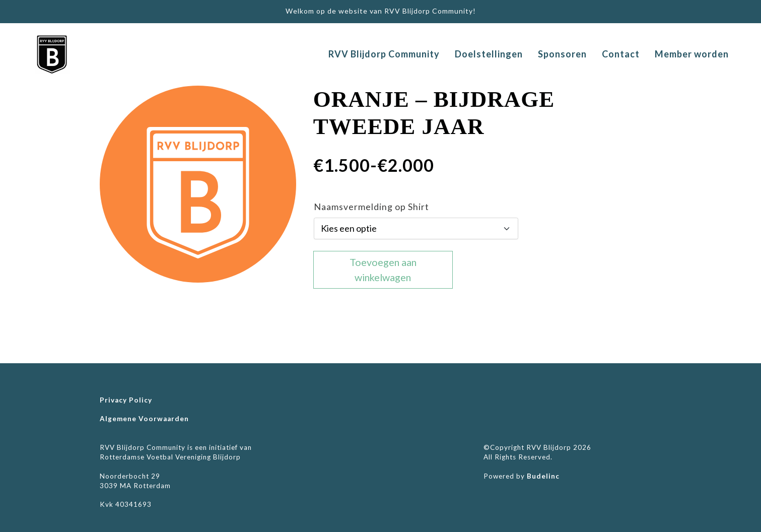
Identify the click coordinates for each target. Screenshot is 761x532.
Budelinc (543, 476)
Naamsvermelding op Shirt (371, 207)
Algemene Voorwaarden (144, 419)
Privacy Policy (126, 400)
